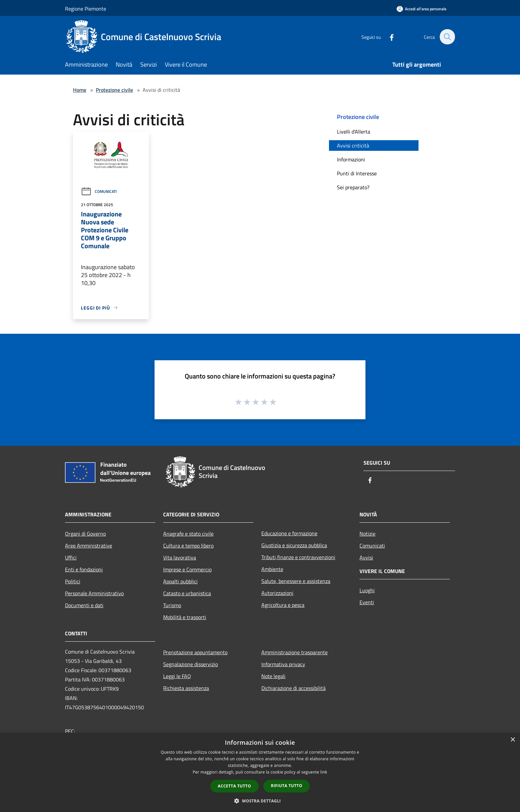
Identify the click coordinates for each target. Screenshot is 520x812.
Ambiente (272, 569)
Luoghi (367, 590)
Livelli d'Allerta (354, 132)
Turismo (172, 605)
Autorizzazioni (277, 593)
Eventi (367, 602)
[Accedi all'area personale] (422, 9)
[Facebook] (388, 37)
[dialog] (260, 772)
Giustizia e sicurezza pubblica (294, 545)
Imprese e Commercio (187, 569)
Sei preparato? (353, 187)
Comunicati (99, 191)
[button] (260, 801)
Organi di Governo (85, 534)
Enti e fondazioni (84, 569)
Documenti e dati (84, 605)
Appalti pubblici (180, 581)
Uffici (71, 557)
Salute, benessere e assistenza (296, 581)
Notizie (367, 534)
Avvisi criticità (353, 145)
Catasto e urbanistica (187, 593)
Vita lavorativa (180, 557)
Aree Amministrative (89, 546)
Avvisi (366, 557)
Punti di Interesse (357, 173)
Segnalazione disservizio (191, 664)
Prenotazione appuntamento (195, 652)
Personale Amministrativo (94, 593)
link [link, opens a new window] (324, 772)
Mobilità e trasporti (185, 617)
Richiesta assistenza (186, 688)
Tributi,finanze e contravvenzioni (298, 557)
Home (80, 90)
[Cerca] (447, 37)
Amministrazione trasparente (294, 652)
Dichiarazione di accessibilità (293, 688)
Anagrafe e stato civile (188, 534)
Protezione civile (114, 90)
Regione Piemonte (86, 9)
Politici (73, 581)
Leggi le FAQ (177, 676)
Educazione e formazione (289, 533)
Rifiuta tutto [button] (287, 786)
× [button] (513, 740)
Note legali (273, 676)
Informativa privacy (283, 664)
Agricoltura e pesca (283, 605)
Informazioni (351, 159)
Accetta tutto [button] (234, 786)
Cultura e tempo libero (188, 546)
